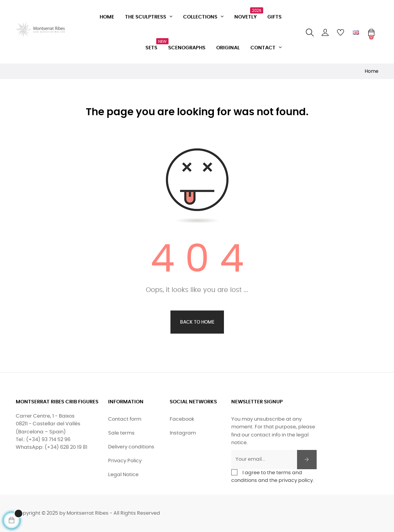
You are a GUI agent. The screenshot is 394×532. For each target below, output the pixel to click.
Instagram (183, 433)
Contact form (125, 419)
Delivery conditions (131, 447)
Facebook (182, 419)
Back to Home (197, 322)
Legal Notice (123, 475)
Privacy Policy (125, 461)
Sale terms (121, 433)
